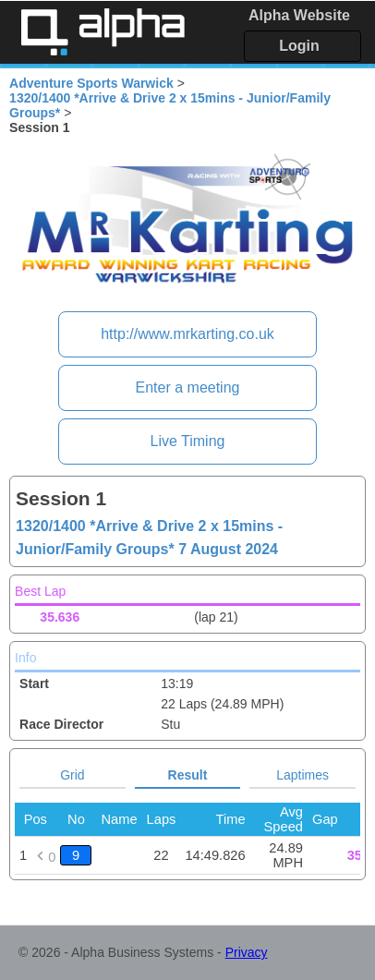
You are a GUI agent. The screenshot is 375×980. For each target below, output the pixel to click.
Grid (72, 775)
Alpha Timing (103, 32)
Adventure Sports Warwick (91, 83)
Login (299, 46)
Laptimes (302, 775)
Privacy (247, 952)
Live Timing (188, 441)
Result (188, 775)
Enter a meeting (188, 387)
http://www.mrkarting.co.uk (187, 334)
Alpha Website (299, 15)
